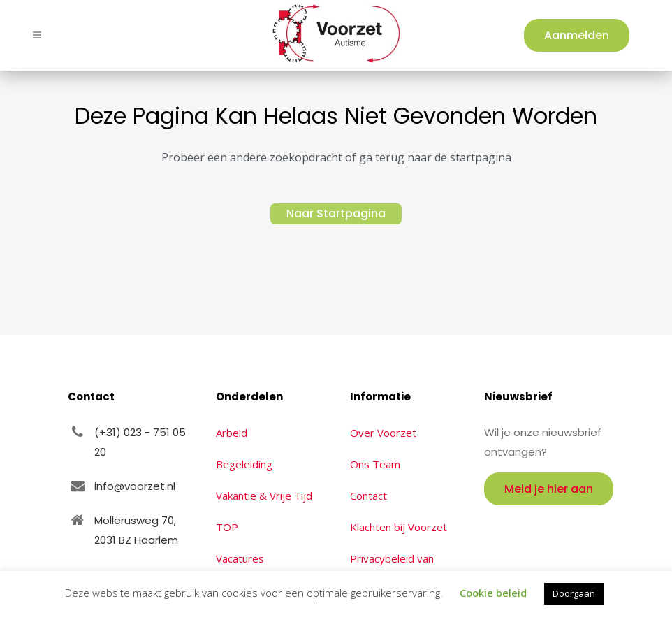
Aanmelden (576, 35)
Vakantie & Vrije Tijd (264, 496)
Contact (368, 496)
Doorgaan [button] (574, 593)
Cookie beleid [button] (493, 593)
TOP (227, 527)
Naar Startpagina (336, 214)
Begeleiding (244, 464)
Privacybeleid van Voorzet (392, 568)
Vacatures (240, 558)
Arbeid (232, 433)
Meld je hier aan (549, 489)
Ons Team (375, 464)
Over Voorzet (383, 433)
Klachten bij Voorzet (399, 527)
